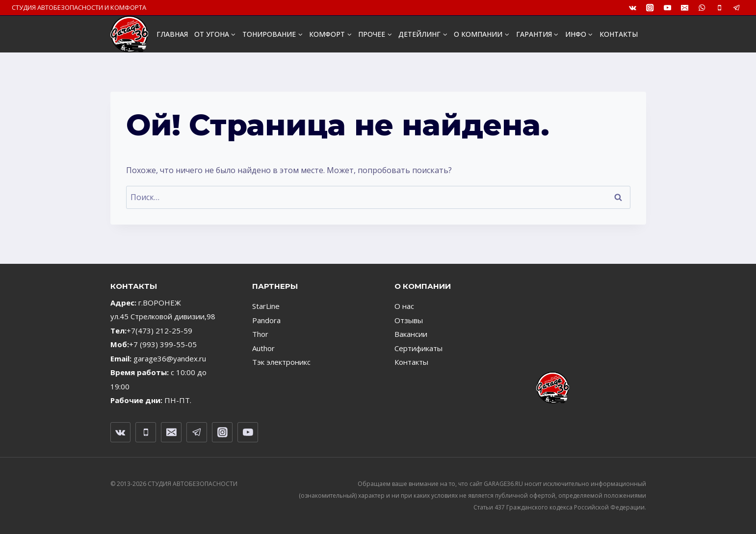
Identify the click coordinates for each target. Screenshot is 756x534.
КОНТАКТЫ (619, 34)
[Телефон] (719, 8)
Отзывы (409, 320)
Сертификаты (418, 348)
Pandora (266, 320)
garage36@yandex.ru (170, 358)
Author (263, 348)
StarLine (266, 306)
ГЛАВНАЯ (172, 34)
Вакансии (411, 334)
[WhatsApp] (702, 8)
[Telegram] (737, 8)
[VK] (633, 8)
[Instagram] (650, 8)
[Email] (685, 8)
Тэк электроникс (281, 362)
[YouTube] (667, 8)
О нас (404, 306)
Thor (260, 334)
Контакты (411, 362)
